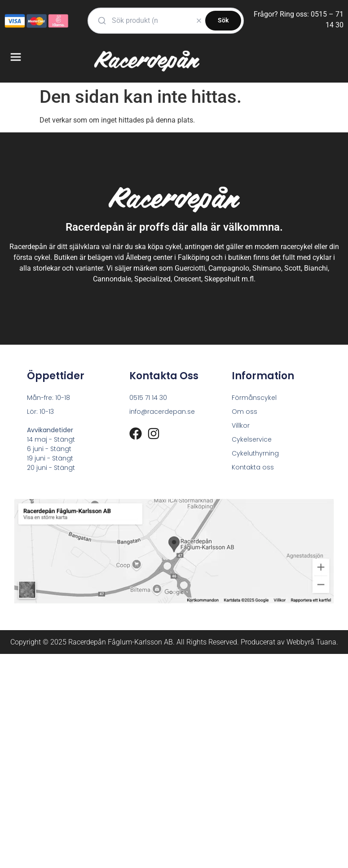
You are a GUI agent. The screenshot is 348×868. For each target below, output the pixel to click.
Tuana (326, 642)
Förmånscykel (254, 398)
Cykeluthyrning (255, 453)
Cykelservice (252, 439)
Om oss (244, 412)
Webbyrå (300, 642)
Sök (223, 20)
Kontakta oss (253, 467)
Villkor (241, 425)
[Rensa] (199, 21)
